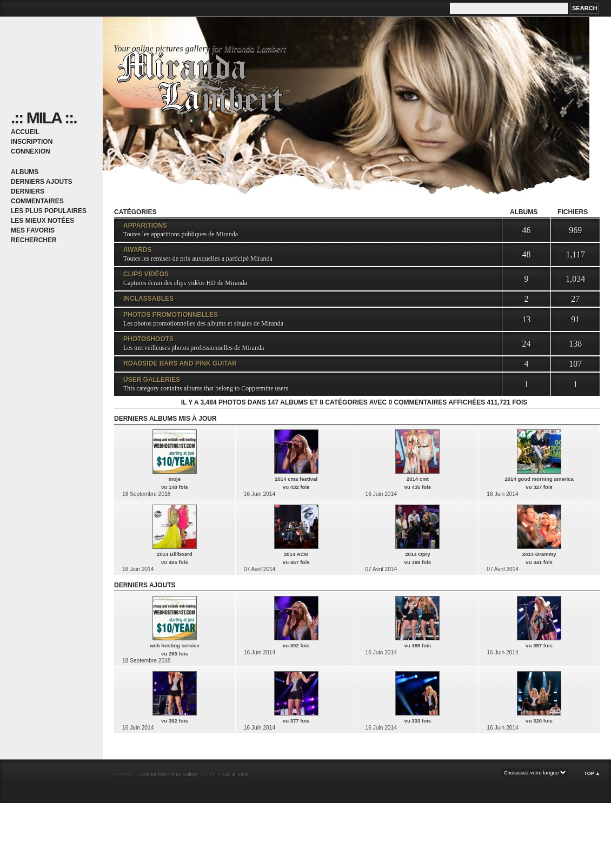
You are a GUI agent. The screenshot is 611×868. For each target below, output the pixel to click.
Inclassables (148, 299)
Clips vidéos (146, 274)
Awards (138, 250)
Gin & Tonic (236, 774)
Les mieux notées (42, 221)
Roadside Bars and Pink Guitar (180, 363)
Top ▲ (592, 773)
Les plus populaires (49, 211)
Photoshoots (148, 339)
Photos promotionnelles (171, 315)
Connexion (31, 151)
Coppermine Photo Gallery (169, 774)
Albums (25, 172)
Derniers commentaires (37, 196)
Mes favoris (33, 230)
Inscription (32, 142)
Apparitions (145, 226)
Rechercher (34, 240)
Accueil (25, 132)
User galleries (152, 380)
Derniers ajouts (42, 182)
